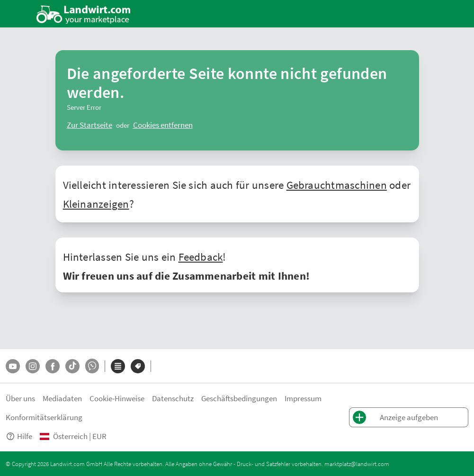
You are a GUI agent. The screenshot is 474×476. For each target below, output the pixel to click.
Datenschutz (173, 398)
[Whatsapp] (92, 366)
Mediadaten (62, 398)
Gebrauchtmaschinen (337, 185)
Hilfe (19, 436)
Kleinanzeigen (96, 203)
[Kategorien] (118, 366)
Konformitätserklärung (44, 417)
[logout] (163, 125)
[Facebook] (53, 366)
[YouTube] (13, 366)
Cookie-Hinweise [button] (117, 398)
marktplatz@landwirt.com (357, 464)
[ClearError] (89, 125)
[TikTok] (72, 366)
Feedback (201, 256)
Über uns (20, 398)
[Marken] (138, 366)
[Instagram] (33, 366)
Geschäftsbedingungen (239, 398)
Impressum (303, 398)
